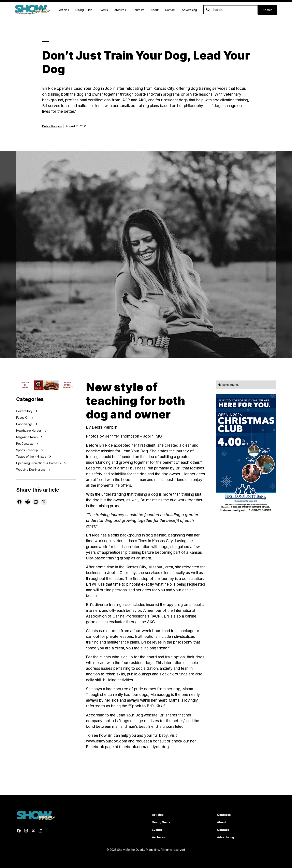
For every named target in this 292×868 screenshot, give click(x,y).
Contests (138, 10)
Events (103, 10)
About (155, 10)
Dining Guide (84, 10)
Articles (64, 10)
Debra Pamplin (52, 126)
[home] (32, 10)
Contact (170, 10)
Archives (120, 10)
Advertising (189, 10)
